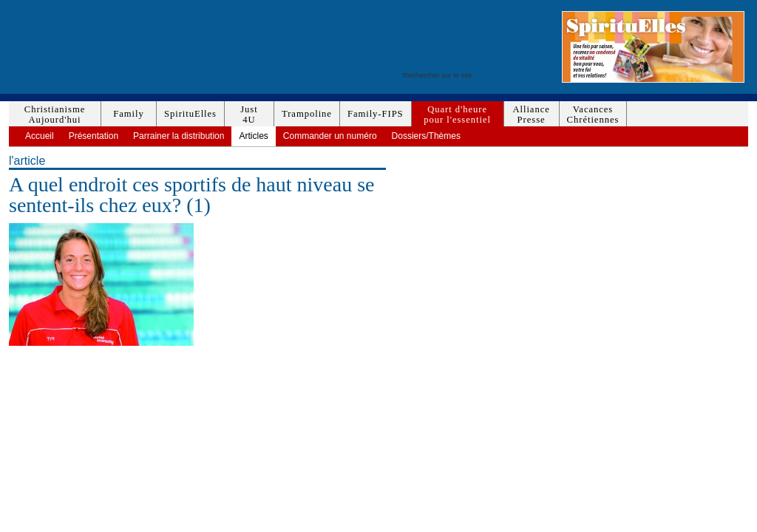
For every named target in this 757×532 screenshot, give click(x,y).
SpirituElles (190, 114)
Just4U (249, 115)
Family (128, 114)
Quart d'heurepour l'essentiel (457, 115)
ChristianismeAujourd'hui (55, 115)
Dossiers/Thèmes (426, 136)
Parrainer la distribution (179, 136)
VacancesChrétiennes (593, 115)
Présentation (94, 136)
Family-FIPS (376, 114)
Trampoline (307, 114)
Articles (253, 136)
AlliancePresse (531, 115)
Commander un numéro (330, 136)
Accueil (40, 136)
